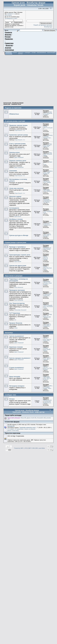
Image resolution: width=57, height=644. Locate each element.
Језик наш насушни (16, 188)
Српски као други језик (18, 266)
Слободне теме (10, 395)
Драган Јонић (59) (32, 418)
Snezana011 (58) (41, 418)
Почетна (8, 53)
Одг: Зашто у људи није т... (47, 359)
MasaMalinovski (47, 248)
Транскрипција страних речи (20, 255)
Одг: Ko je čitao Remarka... (47, 369)
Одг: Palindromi (48, 191)
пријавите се (11, 14)
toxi (15, 320)
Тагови (34, 53)
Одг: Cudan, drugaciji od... (47, 173)
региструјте (8, 15)
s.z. (50, 210)
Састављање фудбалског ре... (47, 402)
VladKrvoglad (46, 190)
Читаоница (9, 333)
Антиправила (14, 208)
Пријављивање (41, 53)
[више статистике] (13, 430)
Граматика (9, 43)
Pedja (50, 112)
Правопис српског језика (18, 125)
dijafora (51, 171)
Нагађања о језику (16, 219)
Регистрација (51, 53)
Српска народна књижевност (20, 358)
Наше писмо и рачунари (14, 276)
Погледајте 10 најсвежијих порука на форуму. (22, 429)
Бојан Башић (18, 130)
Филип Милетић (19, 287)
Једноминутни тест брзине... (47, 201)
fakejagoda (11, 426)
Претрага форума (21, 53)
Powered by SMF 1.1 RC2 (21, 448)
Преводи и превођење (17, 247)
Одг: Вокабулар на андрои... (48, 114)
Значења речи (14, 152)
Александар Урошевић (20, 310)
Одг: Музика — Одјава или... (47, 146)
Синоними (13, 171)
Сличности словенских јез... (47, 224)
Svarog (51, 135)
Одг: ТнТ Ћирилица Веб (47, 316)
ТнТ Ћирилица (15, 313)
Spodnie (45, 267)
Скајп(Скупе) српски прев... (47, 295)
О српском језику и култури (15, 121)
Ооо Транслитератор (17, 303)
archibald (45, 348)
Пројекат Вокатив (16, 323)
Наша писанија (15, 377)
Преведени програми (17, 290)
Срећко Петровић (48, 305)
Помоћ (15, 53)
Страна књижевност (17, 368)
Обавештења (14, 114)
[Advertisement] (21, 78)
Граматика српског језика (19, 135)
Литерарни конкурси (17, 386)
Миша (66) (24, 418)
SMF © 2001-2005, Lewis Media (37, 448)
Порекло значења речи (18, 161)
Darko (50, 293)
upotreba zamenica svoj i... (47, 137)
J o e (24, 130)
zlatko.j (51, 386)
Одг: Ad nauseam (45, 259)
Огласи (12, 399)
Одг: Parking (47, 249)
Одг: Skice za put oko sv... (47, 379)
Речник (8, 37)
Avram (16, 328)
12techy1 (45, 338)
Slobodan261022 (47, 400)
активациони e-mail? (11, 18)
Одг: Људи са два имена (47, 235)
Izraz (45, 165)
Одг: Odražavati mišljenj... (47, 155)
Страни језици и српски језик (15, 242)
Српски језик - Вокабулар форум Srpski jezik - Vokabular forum (13, 104)
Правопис (9, 39)
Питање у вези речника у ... (47, 284)
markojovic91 (46, 181)
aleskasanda (46, 200)
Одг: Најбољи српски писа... (47, 340)
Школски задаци (15, 196)
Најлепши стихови (16, 347)
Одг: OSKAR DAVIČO (47, 350)
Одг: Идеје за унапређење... (47, 325)
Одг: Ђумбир (47, 182)
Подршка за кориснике (13, 108)
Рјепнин (45, 257)
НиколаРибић (47, 282)
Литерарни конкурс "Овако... (47, 388)
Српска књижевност (17, 336)
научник (45, 127)
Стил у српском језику (17, 144)
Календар (27, 53)
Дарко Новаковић (19, 157)
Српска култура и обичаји (19, 235)
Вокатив (9, 45)
